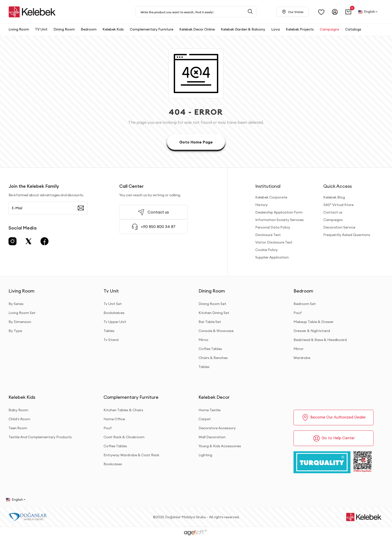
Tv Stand (111, 340)
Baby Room (18, 410)
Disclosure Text (268, 235)
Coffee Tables (210, 349)
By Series (16, 304)
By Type (15, 331)
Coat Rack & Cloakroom (124, 437)
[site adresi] (33, 12)
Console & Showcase (216, 331)
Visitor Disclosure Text (274, 242)
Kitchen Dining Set (214, 313)
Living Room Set (22, 313)
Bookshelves (114, 313)
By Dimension (20, 322)
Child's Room (19, 419)
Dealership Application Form (279, 212)
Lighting (205, 455)
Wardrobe (302, 358)
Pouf (298, 313)
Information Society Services (279, 220)
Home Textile (209, 410)
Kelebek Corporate (271, 197)
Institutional (268, 186)
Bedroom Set (305, 304)
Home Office (114, 419)
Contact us (333, 212)
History (261, 205)
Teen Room (18, 428)
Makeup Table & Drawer (313, 322)
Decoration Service (339, 227)
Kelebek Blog (334, 197)
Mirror (203, 340)
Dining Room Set (212, 304)
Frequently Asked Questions (347, 235)
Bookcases (113, 464)
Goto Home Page (196, 142)
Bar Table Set (210, 322)
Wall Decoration (212, 437)
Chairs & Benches (213, 358)
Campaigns (333, 220)
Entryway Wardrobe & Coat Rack (131, 455)
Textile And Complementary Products (40, 437)
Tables (109, 331)
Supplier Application (272, 257)
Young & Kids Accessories (220, 446)
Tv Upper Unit (115, 322)
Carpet (205, 419)
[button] (348, 12)
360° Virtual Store (338, 205)
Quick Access (337, 186)
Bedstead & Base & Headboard (320, 340)
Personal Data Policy (273, 227)
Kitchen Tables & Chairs (123, 410)
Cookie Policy (266, 250)
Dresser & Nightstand (312, 331)
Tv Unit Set (113, 304)
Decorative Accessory (217, 428)
